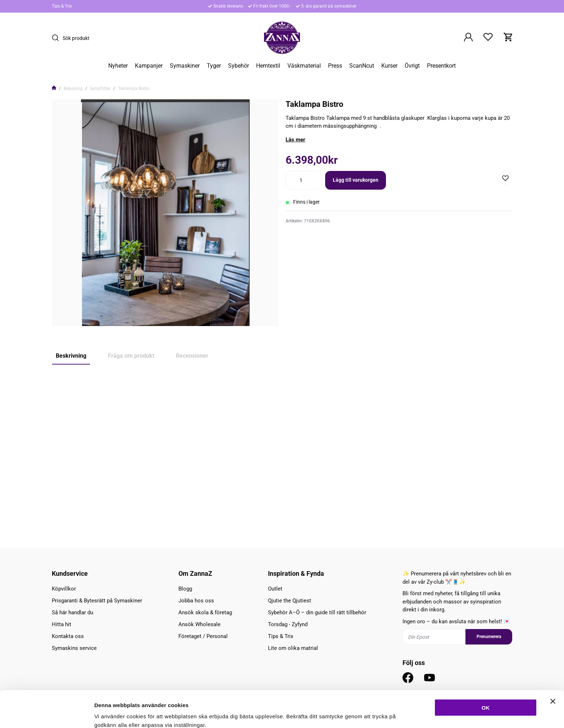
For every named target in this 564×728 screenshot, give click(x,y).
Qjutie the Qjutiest (290, 601)
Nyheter (118, 66)
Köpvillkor (64, 589)
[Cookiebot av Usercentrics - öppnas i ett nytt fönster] (47, 714)
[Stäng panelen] (553, 667)
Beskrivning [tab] (71, 356)
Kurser (389, 66)
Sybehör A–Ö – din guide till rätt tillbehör (317, 612)
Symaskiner (185, 66)
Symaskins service (74, 648)
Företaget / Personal (203, 636)
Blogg (185, 589)
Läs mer (295, 140)
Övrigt (412, 66)
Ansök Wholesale (199, 624)
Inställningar (391, 714)
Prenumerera (489, 637)
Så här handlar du (72, 612)
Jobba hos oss (196, 601)
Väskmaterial (304, 66)
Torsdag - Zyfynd (288, 624)
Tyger (214, 66)
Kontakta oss (68, 636)
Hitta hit (62, 624)
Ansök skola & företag (205, 612)
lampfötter (100, 89)
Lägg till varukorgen (356, 180)
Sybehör (238, 66)
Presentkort (441, 66)
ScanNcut (362, 66)
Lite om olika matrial (293, 648)
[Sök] (57, 38)
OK (486, 673)
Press (335, 66)
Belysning (73, 89)
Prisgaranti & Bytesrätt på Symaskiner (97, 601)
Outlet (275, 589)
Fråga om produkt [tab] (131, 356)
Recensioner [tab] (192, 356)
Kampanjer (149, 66)
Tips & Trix (62, 6)
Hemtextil (268, 66)
